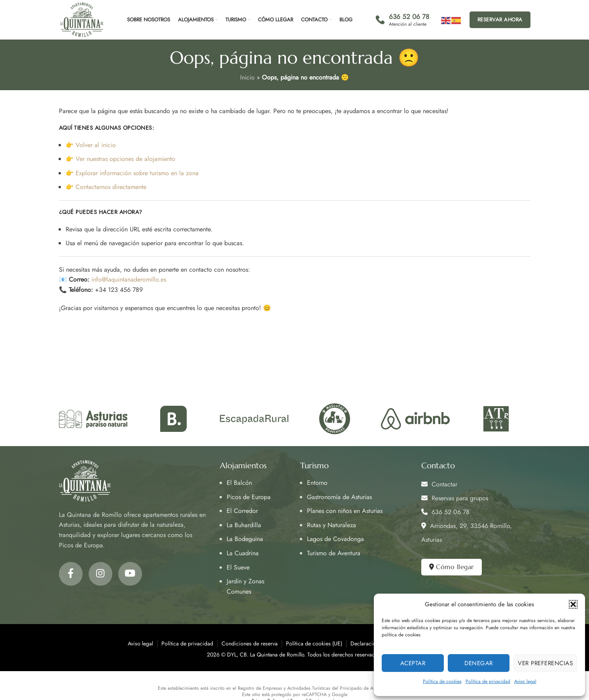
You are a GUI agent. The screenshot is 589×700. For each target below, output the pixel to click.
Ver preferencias (545, 663)
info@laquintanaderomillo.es (129, 279)
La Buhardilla (244, 525)
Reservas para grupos (455, 498)
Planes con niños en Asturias (345, 511)
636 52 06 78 (445, 512)
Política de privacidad (488, 681)
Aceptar (413, 663)
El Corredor (242, 511)
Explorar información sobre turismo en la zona (137, 173)
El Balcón (239, 483)
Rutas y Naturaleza (331, 525)
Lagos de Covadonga (335, 539)
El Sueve (238, 567)
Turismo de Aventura (334, 553)
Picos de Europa (249, 497)
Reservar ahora (500, 20)
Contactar (439, 484)
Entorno (317, 483)
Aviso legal (525, 681)
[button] (573, 604)
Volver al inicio (96, 145)
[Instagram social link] (100, 574)
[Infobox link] (402, 20)
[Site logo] (82, 19)
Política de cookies (442, 681)
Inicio (247, 77)
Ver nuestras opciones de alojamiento (125, 159)
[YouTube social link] (130, 574)
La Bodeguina (245, 539)
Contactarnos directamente (111, 187)
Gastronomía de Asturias (339, 497)
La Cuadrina (243, 553)
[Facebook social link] (71, 574)
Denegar (479, 663)
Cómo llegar (452, 567)
